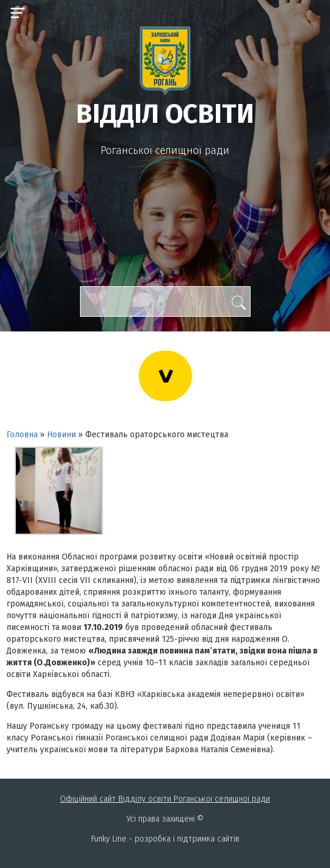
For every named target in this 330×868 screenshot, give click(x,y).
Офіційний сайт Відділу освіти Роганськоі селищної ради (165, 799)
